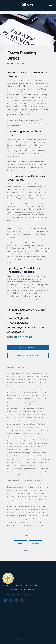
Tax (23, 64)
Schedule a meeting (20, 337)
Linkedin (28, 550)
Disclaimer (7, 595)
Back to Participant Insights (28, 348)
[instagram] (11, 600)
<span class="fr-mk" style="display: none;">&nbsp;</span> (10, 568)
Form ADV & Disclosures (22, 595)
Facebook (20, 543)
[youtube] (22, 600)
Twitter (36, 543)
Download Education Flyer (28, 356)
